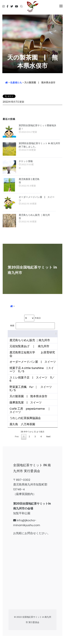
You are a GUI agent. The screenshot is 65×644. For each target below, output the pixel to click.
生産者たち (16, 83)
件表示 (32, 318)
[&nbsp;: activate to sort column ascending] (33, 334)
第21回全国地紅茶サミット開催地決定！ (37, 127)
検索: (32, 326)
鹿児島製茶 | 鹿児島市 (29, 181)
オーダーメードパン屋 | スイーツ (37, 199)
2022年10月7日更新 (13, 102)
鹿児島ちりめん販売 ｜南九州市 (34, 217)
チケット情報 (26, 161)
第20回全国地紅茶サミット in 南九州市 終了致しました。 (39, 145)
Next (48, 437)
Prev (17, 437)
